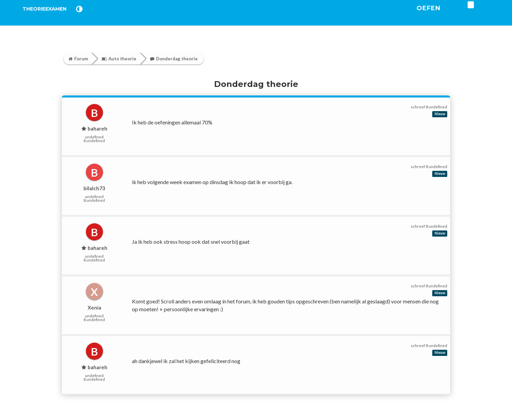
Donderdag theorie (174, 59)
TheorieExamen (56, 17)
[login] (492, 13)
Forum (78, 59)
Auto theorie (119, 59)
